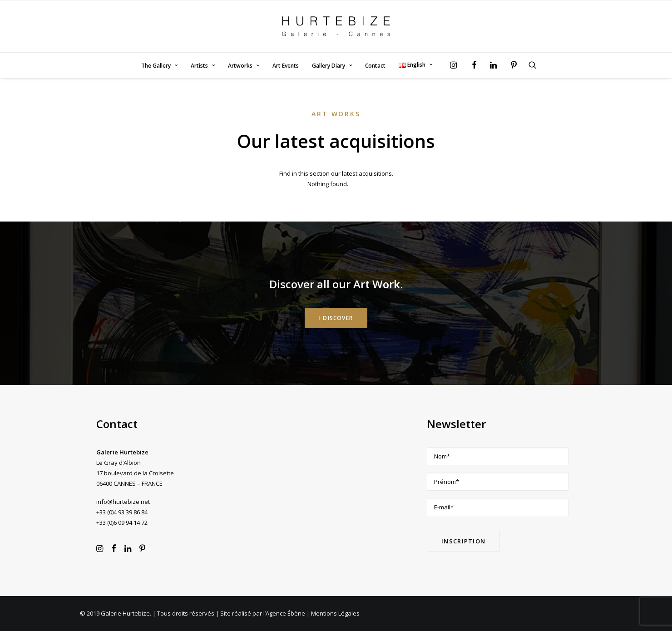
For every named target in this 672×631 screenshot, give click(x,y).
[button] (456, 65)
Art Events (286, 66)
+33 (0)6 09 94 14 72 (122, 523)
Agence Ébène (285, 613)
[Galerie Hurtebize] (336, 26)
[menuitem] (159, 66)
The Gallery (159, 66)
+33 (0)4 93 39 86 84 (122, 512)
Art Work (377, 284)
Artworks (244, 66)
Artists (203, 66)
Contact (375, 66)
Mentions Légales (335, 613)
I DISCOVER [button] (336, 318)
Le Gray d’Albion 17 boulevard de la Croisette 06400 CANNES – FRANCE (135, 473)
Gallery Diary (332, 66)
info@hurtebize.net (123, 502)
